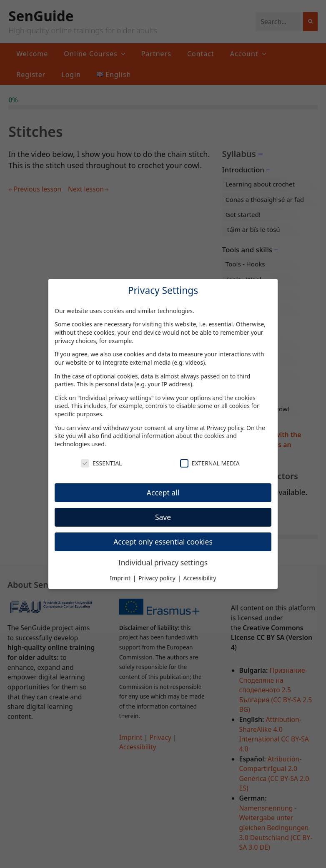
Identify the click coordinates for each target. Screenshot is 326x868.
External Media (210, 463)
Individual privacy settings (163, 562)
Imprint (121, 578)
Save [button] (163, 517)
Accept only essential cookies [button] (163, 542)
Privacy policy (225, 428)
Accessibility (200, 578)
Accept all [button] (163, 492)
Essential (101, 463)
